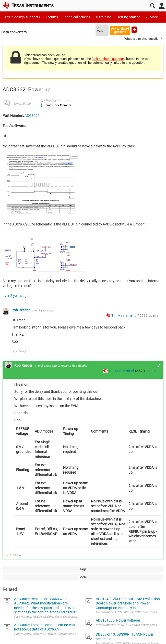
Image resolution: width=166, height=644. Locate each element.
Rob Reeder (21, 310)
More (154, 17)
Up (14, 352)
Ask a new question (134, 30)
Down (25, 352)
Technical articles (77, 17)
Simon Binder (22, 104)
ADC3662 (32, 116)
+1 (159, 366)
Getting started (128, 17)
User (162, 6)
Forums (52, 17)
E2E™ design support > (23, 17)
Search (153, 6)
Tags (83, 569)
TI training (103, 17)
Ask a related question (120, 30)
